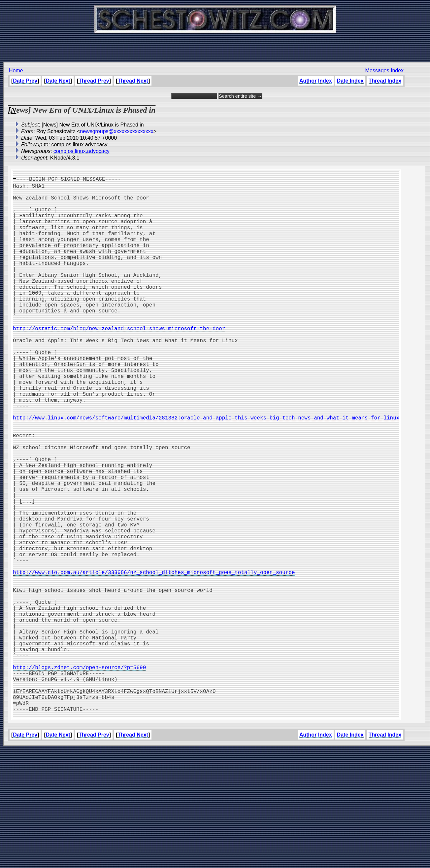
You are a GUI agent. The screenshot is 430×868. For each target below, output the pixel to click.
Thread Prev (94, 81)
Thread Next (133, 81)
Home (16, 71)
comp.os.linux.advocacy (82, 151)
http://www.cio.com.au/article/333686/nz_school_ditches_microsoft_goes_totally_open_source (154, 659)
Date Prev (25, 81)
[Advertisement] (215, 46)
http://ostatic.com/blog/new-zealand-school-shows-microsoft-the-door (119, 361)
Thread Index (385, 81)
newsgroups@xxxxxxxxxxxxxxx (117, 131)
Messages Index (384, 71)
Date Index (350, 81)
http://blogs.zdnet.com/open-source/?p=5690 (79, 776)
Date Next (58, 81)
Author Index (316, 81)
